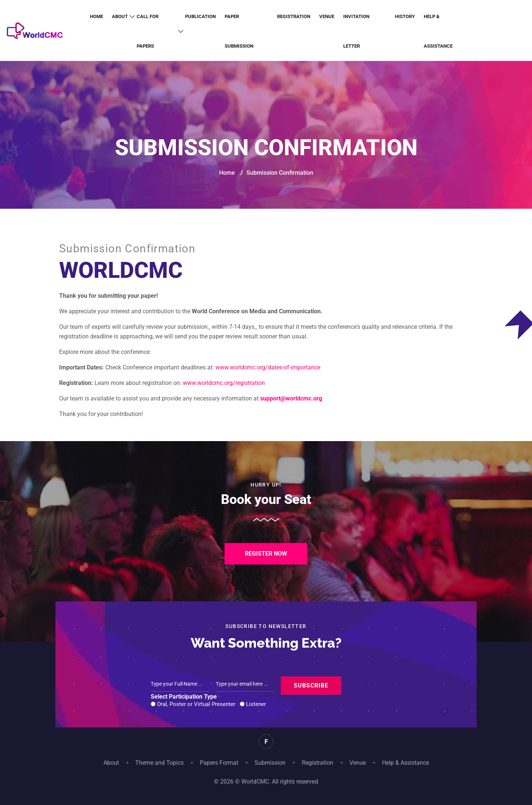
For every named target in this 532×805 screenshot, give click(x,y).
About (120, 16)
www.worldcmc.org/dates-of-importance (268, 367)
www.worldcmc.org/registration (224, 383)
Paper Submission (239, 31)
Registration (294, 16)
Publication (200, 16)
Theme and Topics (159, 763)
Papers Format (219, 763)
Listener (256, 704)
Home (96, 16)
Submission (270, 763)
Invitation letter (356, 31)
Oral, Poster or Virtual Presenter (196, 704)
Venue (327, 16)
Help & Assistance (438, 31)
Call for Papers (148, 31)
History (405, 16)
